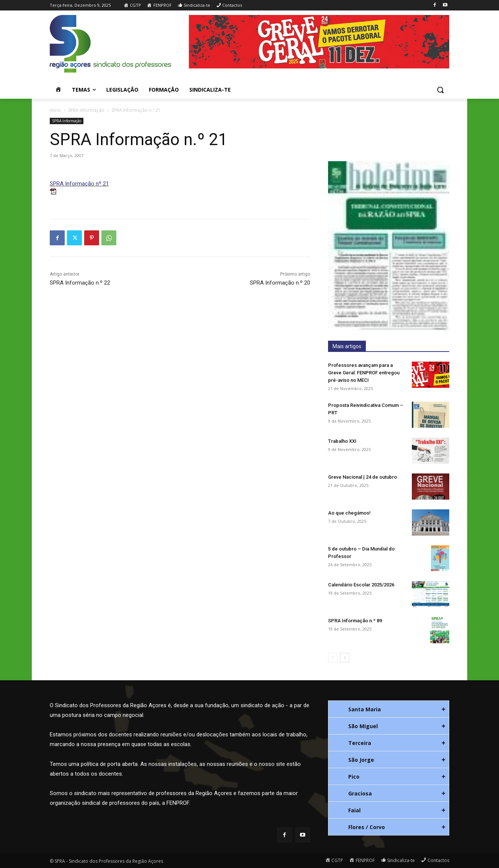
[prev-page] (333, 658)
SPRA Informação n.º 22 (80, 283)
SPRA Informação (86, 110)
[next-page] (345, 658)
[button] (440, 90)
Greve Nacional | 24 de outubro (362, 477)
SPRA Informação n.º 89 (355, 621)
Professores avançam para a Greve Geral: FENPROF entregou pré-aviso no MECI (364, 373)
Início (55, 110)
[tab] (389, 709)
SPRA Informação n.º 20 (280, 283)
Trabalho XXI (342, 441)
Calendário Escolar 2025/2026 (361, 585)
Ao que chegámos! (349, 513)
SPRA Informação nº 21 (79, 184)
